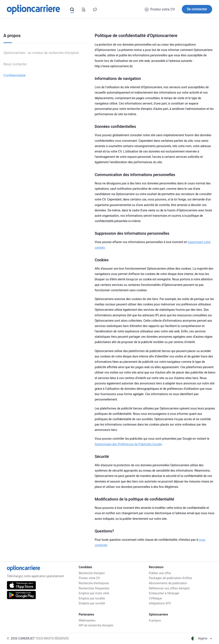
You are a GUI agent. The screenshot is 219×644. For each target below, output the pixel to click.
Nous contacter (15, 64)
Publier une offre (160, 573)
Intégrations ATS (160, 603)
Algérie (202, 638)
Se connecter (197, 9)
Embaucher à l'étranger (164, 593)
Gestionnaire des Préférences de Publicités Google (128, 444)
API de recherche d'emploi (96, 625)
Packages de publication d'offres (170, 578)
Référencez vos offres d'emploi (169, 588)
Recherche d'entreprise (94, 583)
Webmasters (87, 620)
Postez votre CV (160, 9)
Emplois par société (92, 603)
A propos (155, 620)
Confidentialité (14, 75)
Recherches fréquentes (94, 588)
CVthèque (155, 598)
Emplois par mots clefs (94, 593)
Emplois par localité (92, 598)
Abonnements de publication (168, 583)
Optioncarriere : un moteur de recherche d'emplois (41, 53)
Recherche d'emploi (92, 573)
